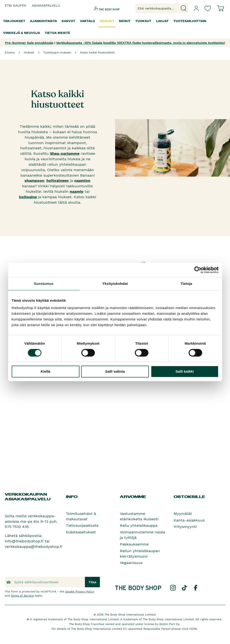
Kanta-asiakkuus (189, 520)
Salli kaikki (185, 371)
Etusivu (10, 52)
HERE (193, 629)
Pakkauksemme (134, 544)
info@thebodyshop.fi (24, 541)
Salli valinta (115, 371)
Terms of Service (22, 596)
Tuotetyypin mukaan (57, 52)
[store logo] (102, 8)
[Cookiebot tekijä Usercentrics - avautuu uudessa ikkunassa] (198, 270)
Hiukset (29, 52)
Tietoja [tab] (186, 284)
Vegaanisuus (131, 563)
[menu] (115, 27)
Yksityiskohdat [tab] (115, 284)
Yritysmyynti (185, 527)
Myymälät (183, 514)
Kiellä (45, 371)
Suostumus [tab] (44, 284)
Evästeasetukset (81, 532)
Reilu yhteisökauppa (139, 525)
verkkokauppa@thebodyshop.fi (34, 547)
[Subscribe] (92, 582)
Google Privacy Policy (80, 592)
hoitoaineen (58, 181)
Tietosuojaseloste (82, 525)
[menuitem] (14, 21)
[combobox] (162, 8)
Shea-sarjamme (65, 153)
